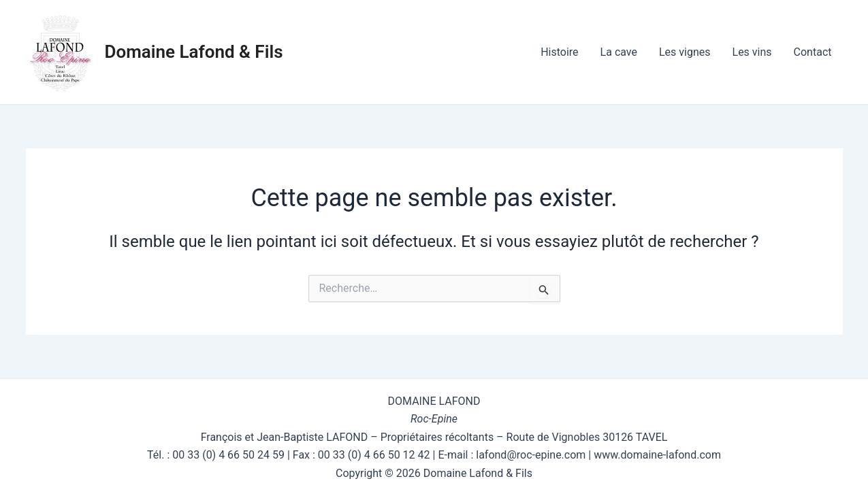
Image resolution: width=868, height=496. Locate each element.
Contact (813, 52)
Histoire (559, 52)
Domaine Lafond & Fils (194, 52)
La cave (619, 52)
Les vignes (685, 52)
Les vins (752, 52)
